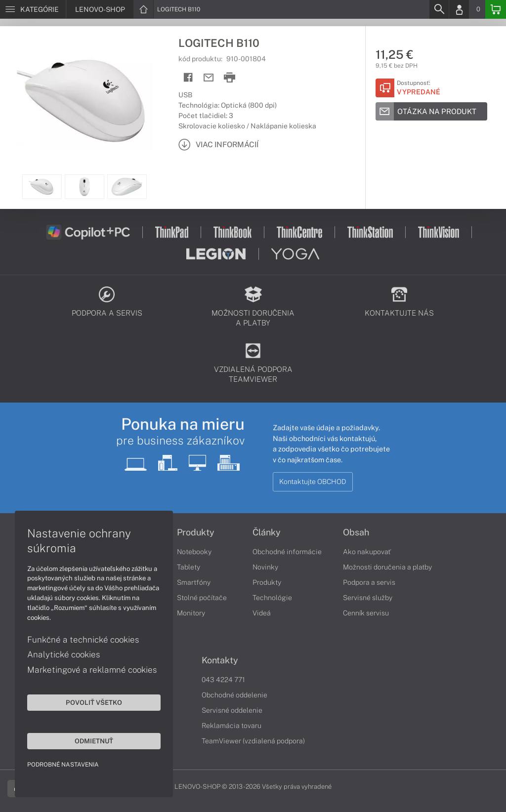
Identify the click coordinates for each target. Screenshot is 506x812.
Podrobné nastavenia (63, 765)
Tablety (189, 567)
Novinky (265, 567)
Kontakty (220, 660)
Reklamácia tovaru (232, 726)
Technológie (272, 598)
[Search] (439, 9)
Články (267, 532)
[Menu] (33, 9)
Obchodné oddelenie (234, 695)
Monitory (191, 613)
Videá (262, 613)
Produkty (196, 532)
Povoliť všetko (94, 702)
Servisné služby (368, 598)
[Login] (459, 9)
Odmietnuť (94, 741)
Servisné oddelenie (232, 710)
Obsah (356, 532)
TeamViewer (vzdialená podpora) (253, 741)
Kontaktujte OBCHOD (313, 482)
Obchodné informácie (287, 552)
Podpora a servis (369, 582)
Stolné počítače (202, 598)
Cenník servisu (366, 613)
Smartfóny (194, 582)
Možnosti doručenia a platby (387, 567)
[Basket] (496, 9)
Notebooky (194, 552)
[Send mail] (209, 78)
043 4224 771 (223, 680)
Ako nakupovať (367, 552)
